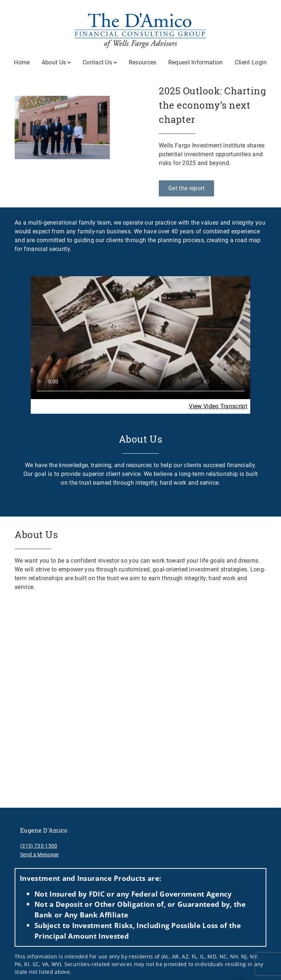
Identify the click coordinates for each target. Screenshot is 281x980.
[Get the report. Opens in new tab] (186, 188)
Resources (143, 62)
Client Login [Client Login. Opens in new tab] (251, 62)
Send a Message (39, 855)
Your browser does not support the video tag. (140, 337)
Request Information (196, 62)
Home (22, 62)
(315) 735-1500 (39, 846)
